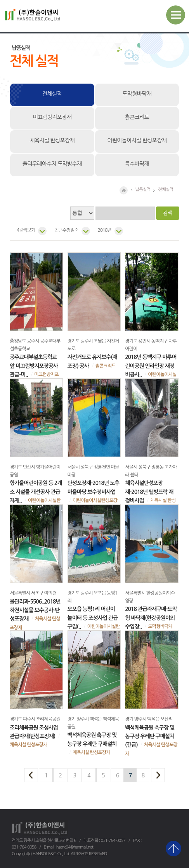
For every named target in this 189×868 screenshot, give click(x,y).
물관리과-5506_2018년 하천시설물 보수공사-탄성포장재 (35, 610)
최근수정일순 (66, 230)
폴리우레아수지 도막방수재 (52, 164)
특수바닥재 (137, 164)
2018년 (105, 230)
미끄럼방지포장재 (52, 117)
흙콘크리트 (137, 117)
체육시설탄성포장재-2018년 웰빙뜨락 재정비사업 (149, 492)
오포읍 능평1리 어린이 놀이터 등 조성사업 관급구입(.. (93, 618)
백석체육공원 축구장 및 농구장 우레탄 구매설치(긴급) (150, 736)
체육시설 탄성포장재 (52, 140)
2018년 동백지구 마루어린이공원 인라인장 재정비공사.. (151, 366)
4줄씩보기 (26, 230)
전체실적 (52, 94)
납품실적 (143, 189)
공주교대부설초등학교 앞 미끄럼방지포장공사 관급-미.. (34, 366)
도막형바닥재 (137, 94)
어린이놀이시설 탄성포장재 (137, 140)
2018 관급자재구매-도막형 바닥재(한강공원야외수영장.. (151, 618)
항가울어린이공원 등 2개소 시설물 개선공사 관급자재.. (36, 492)
